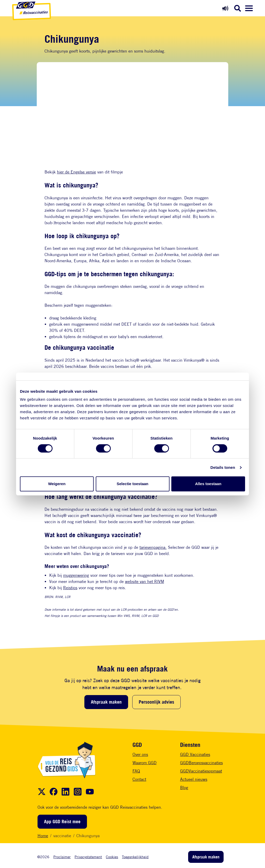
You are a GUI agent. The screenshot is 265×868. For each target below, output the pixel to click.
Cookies (112, 857)
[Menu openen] (249, 8)
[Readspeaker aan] (225, 8)
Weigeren (57, 484)
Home (43, 836)
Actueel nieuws (194, 779)
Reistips (70, 588)
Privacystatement (88, 857)
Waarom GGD (145, 763)
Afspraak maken (106, 702)
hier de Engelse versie (76, 172)
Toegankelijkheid (135, 857)
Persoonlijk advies (156, 702)
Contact (139, 779)
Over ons (140, 754)
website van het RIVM (145, 582)
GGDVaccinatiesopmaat (201, 771)
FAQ (136, 771)
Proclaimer (62, 857)
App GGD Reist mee (62, 821)
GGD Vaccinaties (195, 754)
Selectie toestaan (133, 484)
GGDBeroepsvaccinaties (201, 763)
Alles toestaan (208, 484)
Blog (184, 788)
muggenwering (76, 575)
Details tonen (223, 467)
